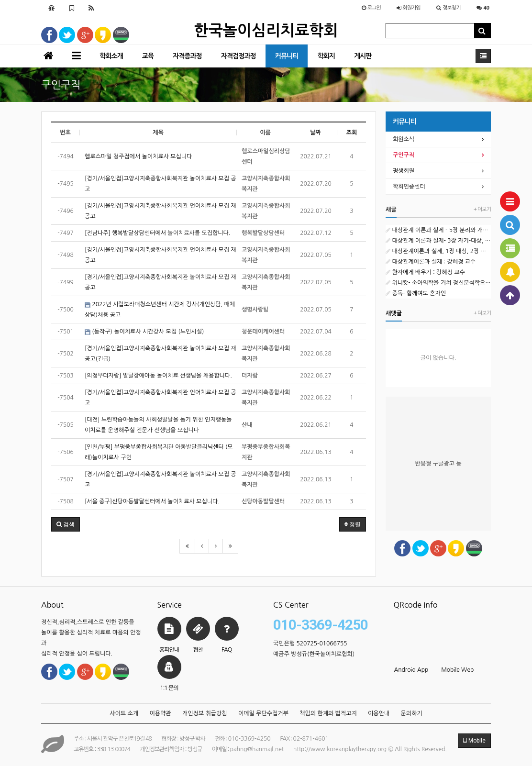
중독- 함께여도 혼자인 (416, 293)
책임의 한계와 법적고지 (328, 713)
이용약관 (160, 713)
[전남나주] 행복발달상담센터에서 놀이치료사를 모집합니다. (157, 233)
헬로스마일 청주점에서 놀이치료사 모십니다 (138, 156)
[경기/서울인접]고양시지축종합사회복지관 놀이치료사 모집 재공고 (161, 282)
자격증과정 (187, 56)
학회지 (326, 56)
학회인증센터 (409, 187)
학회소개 (111, 56)
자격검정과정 (238, 56)
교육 (148, 56)
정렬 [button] (353, 524)
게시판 (363, 56)
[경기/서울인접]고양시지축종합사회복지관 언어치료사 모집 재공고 (161, 211)
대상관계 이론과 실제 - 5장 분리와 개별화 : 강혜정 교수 (438, 230)
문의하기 (412, 713)
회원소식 (404, 139)
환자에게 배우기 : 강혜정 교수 (425, 272)
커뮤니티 (287, 56)
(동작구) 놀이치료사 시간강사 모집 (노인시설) (144, 332)
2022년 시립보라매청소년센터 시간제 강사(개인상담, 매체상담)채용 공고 (160, 310)
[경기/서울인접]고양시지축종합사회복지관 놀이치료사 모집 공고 (161, 184)
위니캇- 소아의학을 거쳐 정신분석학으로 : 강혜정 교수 (438, 283)
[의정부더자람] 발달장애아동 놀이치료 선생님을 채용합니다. (158, 376)
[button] (66, 524)
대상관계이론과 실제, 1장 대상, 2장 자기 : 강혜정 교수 (438, 251)
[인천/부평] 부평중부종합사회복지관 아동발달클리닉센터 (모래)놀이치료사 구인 (159, 452)
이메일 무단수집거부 (263, 713)
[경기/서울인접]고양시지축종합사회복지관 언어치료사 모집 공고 (161, 398)
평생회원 (404, 171)
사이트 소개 (124, 713)
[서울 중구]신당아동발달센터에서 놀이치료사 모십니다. (152, 501)
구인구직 (404, 155)
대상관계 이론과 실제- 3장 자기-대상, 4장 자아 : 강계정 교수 (438, 241)
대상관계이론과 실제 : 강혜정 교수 (431, 262)
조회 (352, 133)
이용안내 (379, 713)
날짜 (316, 133)
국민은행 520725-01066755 (310, 644)
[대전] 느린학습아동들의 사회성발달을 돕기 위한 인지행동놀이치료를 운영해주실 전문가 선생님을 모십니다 (158, 425)
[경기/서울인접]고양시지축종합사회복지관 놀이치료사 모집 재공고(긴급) (161, 354)
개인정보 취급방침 (205, 713)
